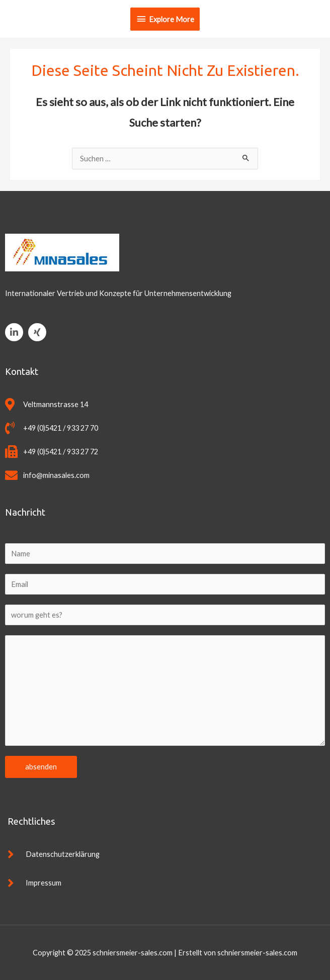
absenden (41, 767)
